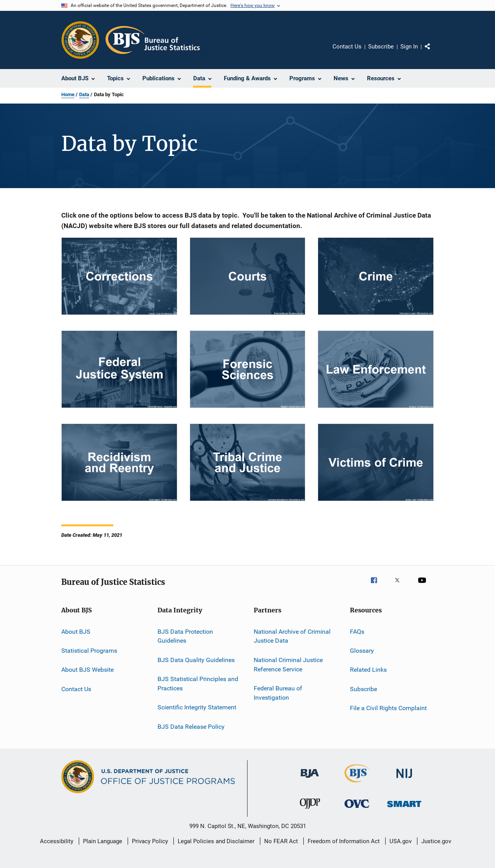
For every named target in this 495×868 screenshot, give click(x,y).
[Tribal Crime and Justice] (248, 462)
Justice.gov (436, 841)
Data (84, 94)
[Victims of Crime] (376, 462)
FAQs (357, 631)
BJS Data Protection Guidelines (185, 636)
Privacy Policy (150, 841)
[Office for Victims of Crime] (357, 809)
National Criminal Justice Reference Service (288, 665)
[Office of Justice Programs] (80, 40)
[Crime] (376, 276)
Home (68, 94)
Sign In (409, 47)
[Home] (153, 40)
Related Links (368, 670)
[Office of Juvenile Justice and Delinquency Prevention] (310, 810)
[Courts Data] (248, 276)
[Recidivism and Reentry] (119, 462)
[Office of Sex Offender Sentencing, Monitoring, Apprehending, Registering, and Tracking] (404, 808)
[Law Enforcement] (376, 369)
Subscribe (381, 47)
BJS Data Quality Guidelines (196, 660)
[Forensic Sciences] (248, 369)
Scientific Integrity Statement (197, 707)
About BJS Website (87, 670)
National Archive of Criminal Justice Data (292, 636)
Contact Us (347, 47)
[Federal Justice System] (119, 369)
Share (434, 52)
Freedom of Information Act (344, 841)
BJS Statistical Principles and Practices (198, 684)
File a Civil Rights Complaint (388, 708)
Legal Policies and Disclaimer (216, 841)
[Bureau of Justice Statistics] (357, 784)
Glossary (362, 651)
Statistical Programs (89, 651)
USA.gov (401, 841)
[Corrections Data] (119, 276)
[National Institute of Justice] (404, 779)
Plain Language (103, 841)
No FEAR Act (281, 841)
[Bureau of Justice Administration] (310, 779)
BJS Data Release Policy (191, 726)
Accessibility (57, 841)
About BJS (76, 631)
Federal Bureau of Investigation (278, 693)
